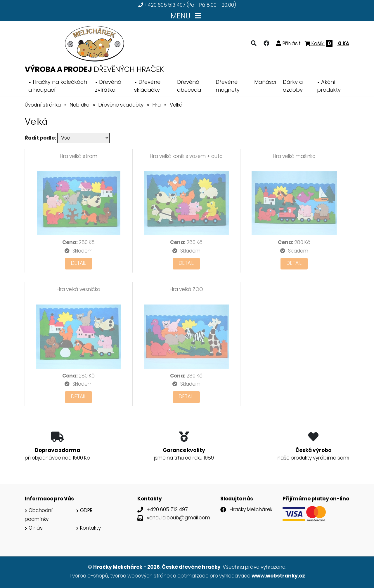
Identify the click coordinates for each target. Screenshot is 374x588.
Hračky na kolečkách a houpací (58, 86)
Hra (157, 105)
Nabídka (80, 105)
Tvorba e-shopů (89, 576)
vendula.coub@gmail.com (178, 518)
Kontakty (90, 528)
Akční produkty (329, 86)
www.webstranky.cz (278, 576)
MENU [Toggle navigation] (187, 16)
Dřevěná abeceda (189, 86)
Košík (327, 44)
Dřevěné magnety (228, 86)
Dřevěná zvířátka (108, 86)
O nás (36, 528)
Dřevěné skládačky (147, 86)
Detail (78, 263)
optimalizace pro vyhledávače (214, 576)
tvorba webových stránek (141, 576)
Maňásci (265, 82)
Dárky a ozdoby (293, 86)
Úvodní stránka (43, 105)
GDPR (86, 510)
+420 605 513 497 (165, 5)
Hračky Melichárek (251, 509)
